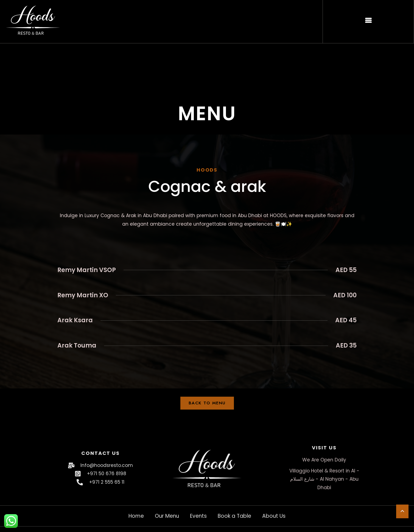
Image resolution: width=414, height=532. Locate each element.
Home (136, 516)
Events (198, 516)
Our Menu (167, 516)
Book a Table (234, 516)
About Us (274, 516)
